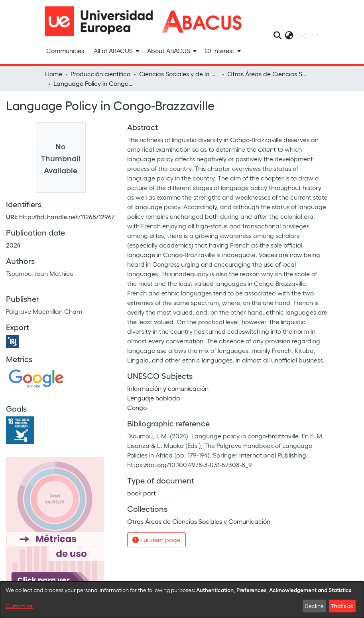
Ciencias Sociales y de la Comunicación (179, 74)
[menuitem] (116, 51)
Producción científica (101, 74)
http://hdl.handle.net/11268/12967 (67, 217)
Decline (314, 606)
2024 (13, 245)
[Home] (102, 21)
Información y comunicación (168, 388)
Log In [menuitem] (305, 35)
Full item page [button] (156, 540)
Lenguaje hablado (153, 398)
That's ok (342, 606)
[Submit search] (277, 35)
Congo (137, 407)
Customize (19, 606)
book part (142, 493)
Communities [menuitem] (65, 51)
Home (54, 74)
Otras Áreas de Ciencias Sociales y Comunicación (267, 74)
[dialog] (182, 600)
